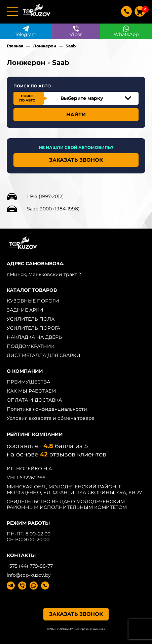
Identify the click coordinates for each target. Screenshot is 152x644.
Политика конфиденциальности (47, 409)
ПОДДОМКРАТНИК (31, 346)
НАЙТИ (76, 114)
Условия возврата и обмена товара (51, 418)
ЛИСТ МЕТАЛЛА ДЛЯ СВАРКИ (44, 355)
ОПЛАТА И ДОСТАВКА (34, 400)
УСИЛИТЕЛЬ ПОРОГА (33, 328)
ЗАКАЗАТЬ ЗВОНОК (76, 160)
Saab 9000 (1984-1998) (53, 209)
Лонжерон (45, 46)
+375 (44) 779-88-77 (30, 566)
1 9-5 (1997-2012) (45, 196)
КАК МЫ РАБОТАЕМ (31, 391)
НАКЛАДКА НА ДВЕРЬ (34, 337)
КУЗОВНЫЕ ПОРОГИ (33, 301)
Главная (15, 46)
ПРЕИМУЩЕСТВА (28, 382)
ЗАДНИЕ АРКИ (25, 310)
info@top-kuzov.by (29, 575)
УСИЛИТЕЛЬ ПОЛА (31, 319)
